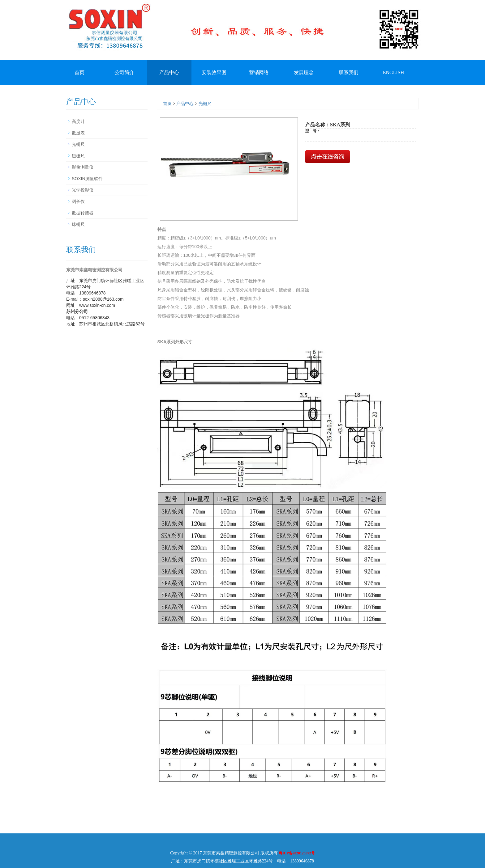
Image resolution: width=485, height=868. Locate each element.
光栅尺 (205, 104)
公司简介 (124, 72)
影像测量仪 (83, 167)
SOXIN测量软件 (87, 179)
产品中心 (169, 72)
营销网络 (259, 72)
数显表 (78, 133)
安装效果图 (214, 72)
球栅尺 (78, 224)
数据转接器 (83, 213)
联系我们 (349, 72)
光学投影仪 (83, 190)
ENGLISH (393, 72)
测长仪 (78, 201)
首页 (79, 72)
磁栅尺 (78, 156)
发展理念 (304, 72)
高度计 (78, 121)
